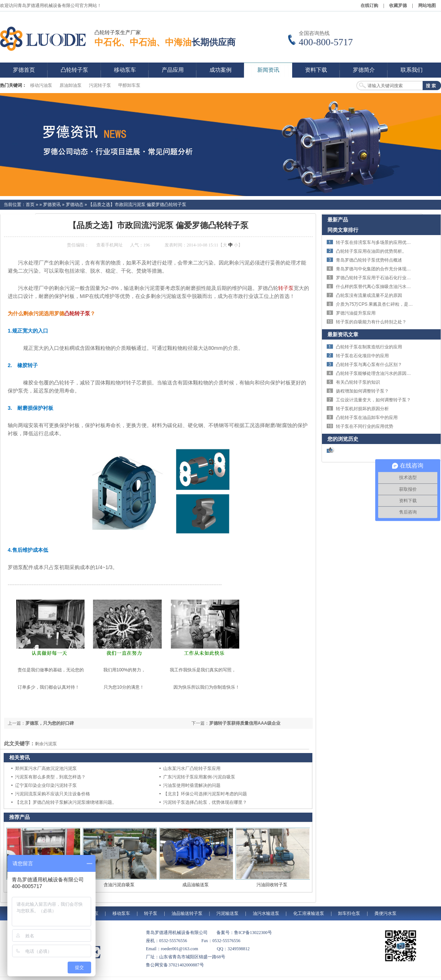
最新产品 (338, 220)
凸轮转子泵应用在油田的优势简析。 (371, 251)
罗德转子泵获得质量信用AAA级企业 (245, 723)
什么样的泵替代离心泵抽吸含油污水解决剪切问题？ (387, 287)
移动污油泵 (41, 85)
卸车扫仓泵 (349, 913)
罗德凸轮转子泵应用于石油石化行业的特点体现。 (384, 278)
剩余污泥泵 (46, 744)
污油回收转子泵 (272, 885)
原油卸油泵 (71, 85)
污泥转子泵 (100, 85)
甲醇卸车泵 (129, 85)
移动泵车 (121, 913)
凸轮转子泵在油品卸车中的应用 (367, 418)
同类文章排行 (343, 230)
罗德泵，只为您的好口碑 (50, 723)
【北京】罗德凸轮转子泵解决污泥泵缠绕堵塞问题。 (66, 802)
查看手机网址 (110, 245)
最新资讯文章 (343, 334)
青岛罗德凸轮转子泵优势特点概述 (369, 260)
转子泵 (286, 288)
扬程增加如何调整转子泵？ (362, 391)
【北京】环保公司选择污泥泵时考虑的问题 (205, 794)
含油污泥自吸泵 (119, 885)
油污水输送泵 (266, 913)
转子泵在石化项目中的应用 (362, 356)
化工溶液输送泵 (309, 913)
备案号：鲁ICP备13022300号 (244, 933)
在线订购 (369, 6)
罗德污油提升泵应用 (356, 313)
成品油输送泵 (196, 885)
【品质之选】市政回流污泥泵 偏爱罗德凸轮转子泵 (137, 205)
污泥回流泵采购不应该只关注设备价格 (53, 794)
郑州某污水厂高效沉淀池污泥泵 (46, 768)
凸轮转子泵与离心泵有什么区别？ (369, 365)
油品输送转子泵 (187, 913)
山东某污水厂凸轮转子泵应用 (192, 768)
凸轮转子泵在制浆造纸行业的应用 (369, 347)
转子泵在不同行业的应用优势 (365, 426)
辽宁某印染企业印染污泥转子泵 (46, 785)
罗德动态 (75, 205)
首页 (30, 205)
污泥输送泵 (227, 913)
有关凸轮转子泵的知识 (358, 382)
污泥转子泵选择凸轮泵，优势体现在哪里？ (205, 802)
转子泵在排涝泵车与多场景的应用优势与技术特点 (384, 242)
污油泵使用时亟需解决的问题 (192, 785)
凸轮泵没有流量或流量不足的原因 (369, 295)
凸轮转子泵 (77, 313)
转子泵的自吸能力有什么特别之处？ (371, 322)
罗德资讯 (52, 205)
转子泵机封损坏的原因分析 (362, 409)
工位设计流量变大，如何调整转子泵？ (373, 400)
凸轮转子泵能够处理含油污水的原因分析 (376, 373)
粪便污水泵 (386, 913)
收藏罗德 (398, 6)
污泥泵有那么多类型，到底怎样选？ (50, 777)
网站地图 (427, 6)
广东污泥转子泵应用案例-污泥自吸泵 (199, 777)
